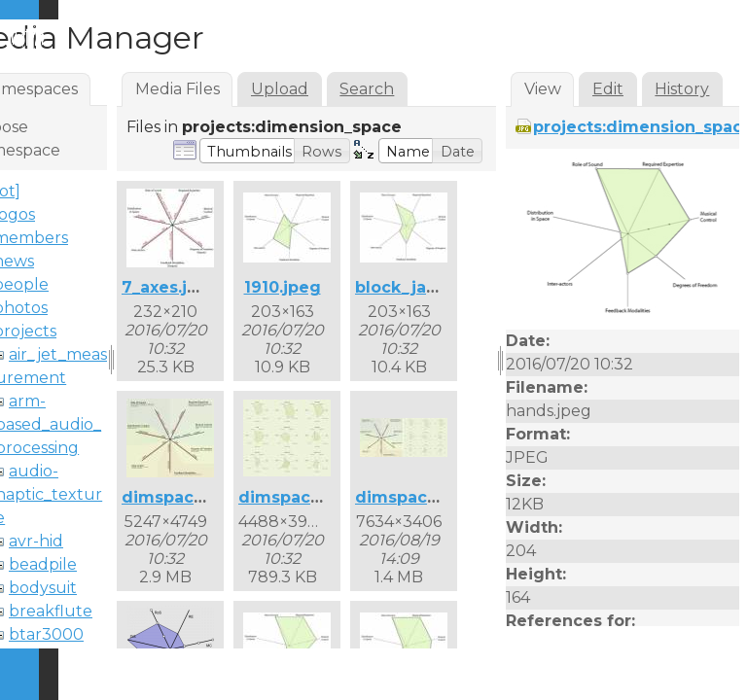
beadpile (43, 564)
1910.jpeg (283, 287)
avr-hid (36, 541)
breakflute (51, 611)
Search (367, 89)
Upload (280, 89)
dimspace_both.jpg (435, 497)
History (682, 89)
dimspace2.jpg (300, 497)
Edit (608, 89)
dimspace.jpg (178, 497)
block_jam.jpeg (420, 287)
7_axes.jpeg (171, 287)
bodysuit (43, 588)
